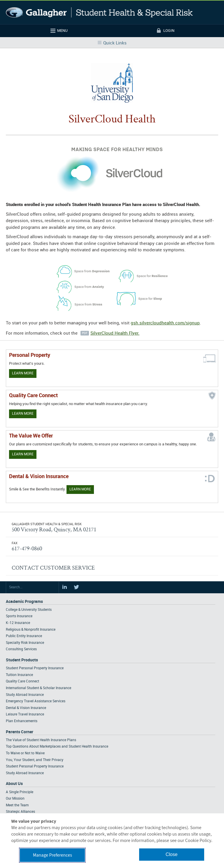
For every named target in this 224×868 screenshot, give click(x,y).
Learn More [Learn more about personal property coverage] (23, 373)
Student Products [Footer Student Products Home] (22, 660)
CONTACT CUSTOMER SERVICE (53, 568)
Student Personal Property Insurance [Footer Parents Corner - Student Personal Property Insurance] (35, 766)
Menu (62, 31)
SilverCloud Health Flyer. (115, 333)
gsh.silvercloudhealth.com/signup (165, 323)
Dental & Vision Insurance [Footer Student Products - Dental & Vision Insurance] (26, 708)
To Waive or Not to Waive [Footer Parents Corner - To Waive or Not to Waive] (25, 753)
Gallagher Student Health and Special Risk (99, 12)
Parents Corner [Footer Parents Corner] (20, 732)
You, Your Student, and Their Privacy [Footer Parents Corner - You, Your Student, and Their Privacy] (35, 760)
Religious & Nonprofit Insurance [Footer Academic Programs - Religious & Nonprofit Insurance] (31, 630)
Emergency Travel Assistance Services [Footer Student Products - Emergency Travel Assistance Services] (36, 701)
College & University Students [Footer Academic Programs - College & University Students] (29, 610)
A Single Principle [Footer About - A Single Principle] (20, 792)
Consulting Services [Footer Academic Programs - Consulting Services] (21, 649)
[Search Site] (32, 587)
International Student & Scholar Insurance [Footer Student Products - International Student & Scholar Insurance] (38, 688)
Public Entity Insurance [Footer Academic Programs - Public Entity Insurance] (24, 636)
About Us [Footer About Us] (14, 784)
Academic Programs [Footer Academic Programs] (24, 602)
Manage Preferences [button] (52, 855)
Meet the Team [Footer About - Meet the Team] (17, 805)
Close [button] (172, 854)
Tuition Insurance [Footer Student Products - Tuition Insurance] (19, 675)
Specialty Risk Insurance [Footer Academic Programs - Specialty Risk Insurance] (25, 643)
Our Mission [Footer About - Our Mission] (15, 799)
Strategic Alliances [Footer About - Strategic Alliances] (20, 812)
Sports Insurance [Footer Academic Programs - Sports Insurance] (19, 616)
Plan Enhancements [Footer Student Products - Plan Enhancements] (22, 721)
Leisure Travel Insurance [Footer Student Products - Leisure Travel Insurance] (25, 714)
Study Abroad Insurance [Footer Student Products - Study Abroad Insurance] (25, 695)
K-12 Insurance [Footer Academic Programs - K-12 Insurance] (18, 623)
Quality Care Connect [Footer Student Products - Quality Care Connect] (22, 681)
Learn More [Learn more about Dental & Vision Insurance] (80, 489)
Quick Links (115, 43)
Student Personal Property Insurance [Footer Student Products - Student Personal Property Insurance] (35, 668)
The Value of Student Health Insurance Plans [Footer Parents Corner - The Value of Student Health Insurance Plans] (41, 740)
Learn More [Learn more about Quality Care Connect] (23, 414)
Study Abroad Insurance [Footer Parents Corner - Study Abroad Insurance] (25, 773)
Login (169, 31)
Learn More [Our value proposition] (23, 454)
